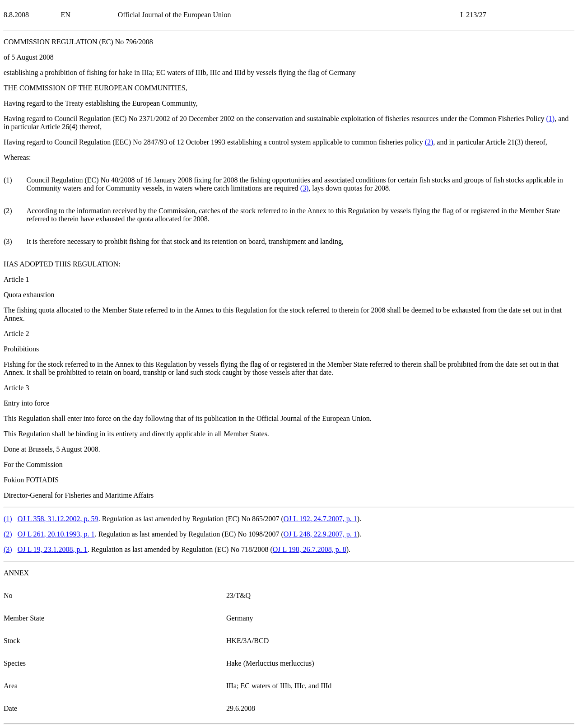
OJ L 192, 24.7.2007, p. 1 (320, 519)
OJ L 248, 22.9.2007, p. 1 (320, 534)
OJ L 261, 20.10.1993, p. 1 (56, 534)
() (551, 119)
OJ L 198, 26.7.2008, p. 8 (310, 549)
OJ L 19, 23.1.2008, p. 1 (53, 549)
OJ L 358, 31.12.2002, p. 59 (58, 519)
